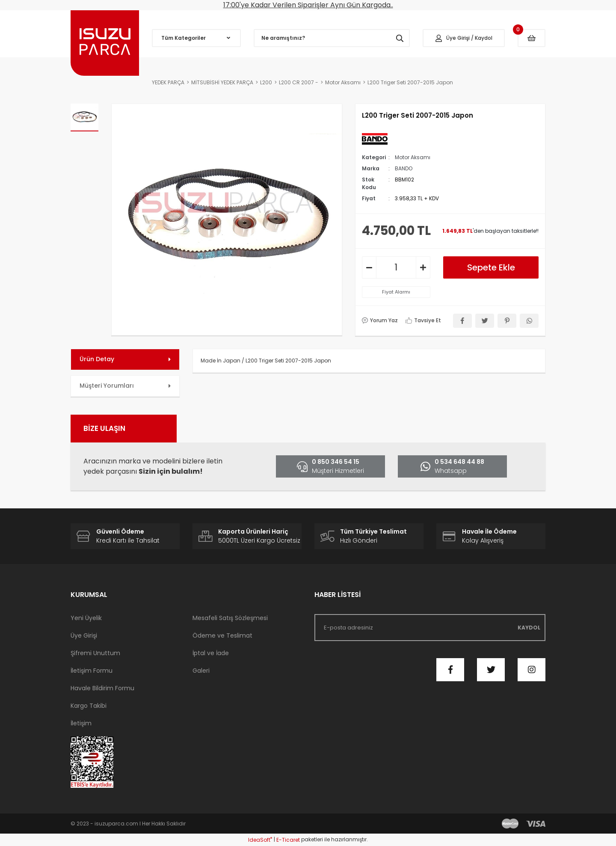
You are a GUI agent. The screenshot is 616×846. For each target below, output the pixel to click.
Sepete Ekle (491, 267)
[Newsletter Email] (430, 628)
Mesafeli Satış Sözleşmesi (230, 618)
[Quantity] (396, 267)
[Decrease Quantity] (369, 267)
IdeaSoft (260, 840)
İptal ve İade (211, 653)
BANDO (404, 168)
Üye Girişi (84, 635)
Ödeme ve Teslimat (222, 635)
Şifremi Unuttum (95, 653)
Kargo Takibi (89, 706)
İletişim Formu (92, 671)
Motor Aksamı (413, 157)
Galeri (201, 671)
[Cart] (532, 38)
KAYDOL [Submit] (529, 628)
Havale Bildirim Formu (102, 688)
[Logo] (105, 43)
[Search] (332, 38)
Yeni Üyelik (86, 618)
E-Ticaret (288, 840)
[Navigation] (196, 38)
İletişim (81, 723)
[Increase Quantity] (423, 267)
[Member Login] (464, 38)
